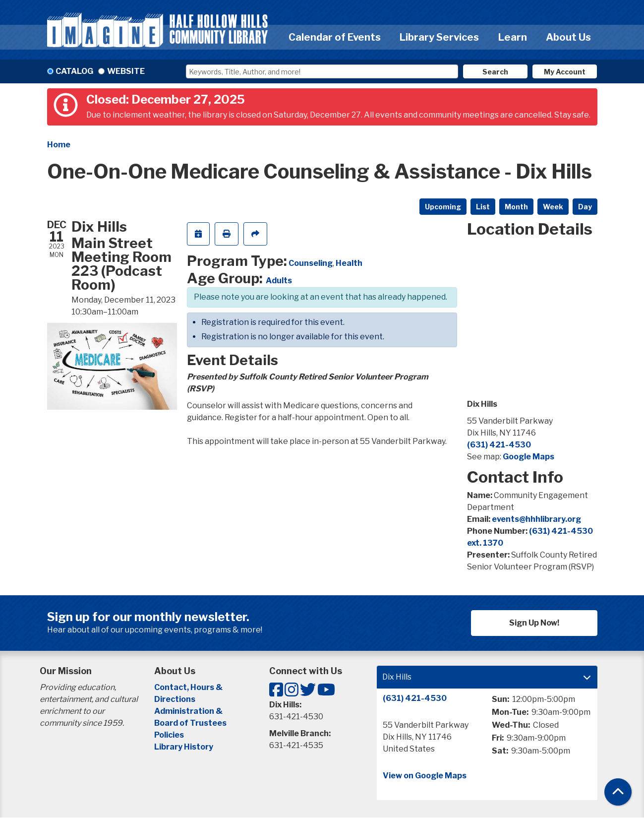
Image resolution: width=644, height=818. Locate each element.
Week (553, 207)
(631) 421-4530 (499, 445)
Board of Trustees (190, 723)
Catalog (74, 71)
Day (585, 207)
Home (59, 145)
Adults (279, 281)
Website (126, 71)
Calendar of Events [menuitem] (335, 37)
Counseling (311, 263)
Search (495, 72)
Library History (184, 747)
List (483, 207)
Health (349, 263)
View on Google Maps (425, 776)
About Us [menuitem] (568, 37)
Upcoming (443, 207)
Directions (175, 699)
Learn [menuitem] (513, 37)
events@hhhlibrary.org (536, 519)
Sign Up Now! (534, 623)
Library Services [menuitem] (439, 37)
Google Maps (528, 457)
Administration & (189, 711)
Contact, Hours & (189, 687)
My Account (565, 72)
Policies (169, 735)
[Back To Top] (618, 792)
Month (516, 207)
